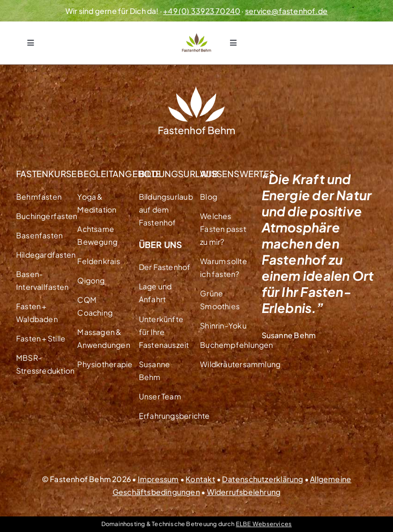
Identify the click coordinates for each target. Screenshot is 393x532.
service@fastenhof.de (286, 11)
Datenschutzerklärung (262, 479)
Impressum (158, 479)
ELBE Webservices (264, 524)
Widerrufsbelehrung (244, 492)
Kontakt (200, 479)
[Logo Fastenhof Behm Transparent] (196, 37)
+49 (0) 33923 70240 (202, 11)
